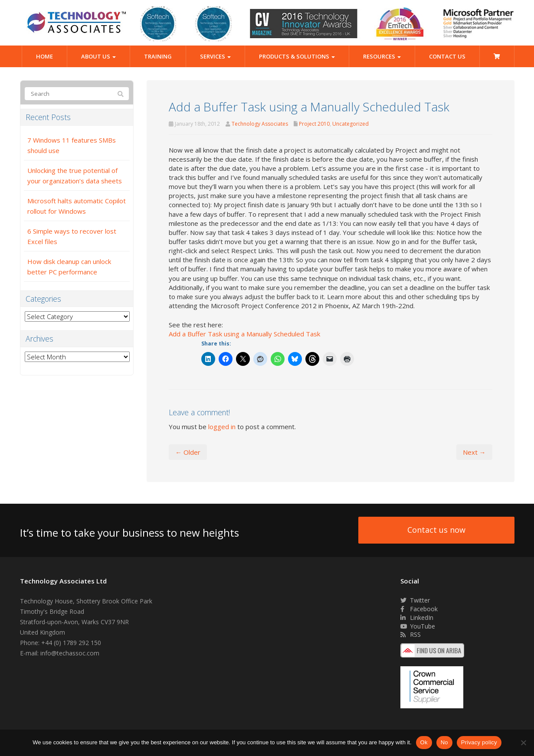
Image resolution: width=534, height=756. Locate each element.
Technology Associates (260, 124)
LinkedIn (417, 618)
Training (158, 56)
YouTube (418, 626)
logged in (222, 427)
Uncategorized (351, 124)
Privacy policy (479, 742)
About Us (98, 56)
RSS (411, 634)
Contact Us (447, 56)
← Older (188, 452)
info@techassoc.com (70, 653)
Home (44, 56)
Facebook (419, 609)
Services (215, 56)
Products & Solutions (297, 56)
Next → (474, 452)
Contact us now (436, 530)
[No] (523, 743)
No (444, 742)
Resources (382, 56)
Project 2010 (314, 124)
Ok (424, 742)
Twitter (415, 600)
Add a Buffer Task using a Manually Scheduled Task (244, 334)
